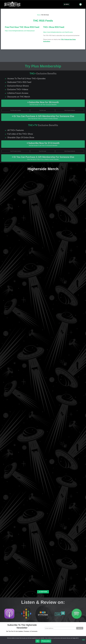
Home (39, 15)
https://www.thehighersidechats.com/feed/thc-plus (58, 32)
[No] (83, 640)
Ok (38, 641)
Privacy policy (46, 641)
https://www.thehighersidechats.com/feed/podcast (20, 31)
